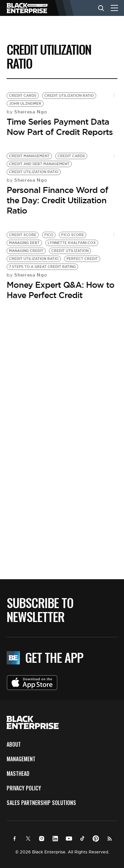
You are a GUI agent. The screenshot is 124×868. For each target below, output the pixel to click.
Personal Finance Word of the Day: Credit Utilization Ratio (57, 200)
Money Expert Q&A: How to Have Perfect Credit (61, 290)
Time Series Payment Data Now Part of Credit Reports (60, 127)
